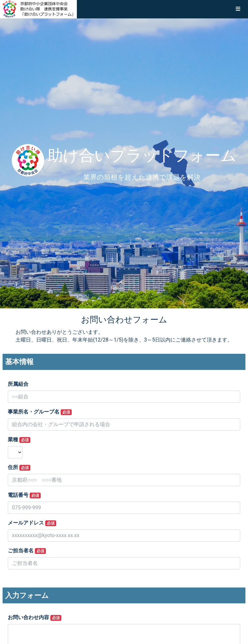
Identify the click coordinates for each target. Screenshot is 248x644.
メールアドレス (32, 523)
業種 (19, 440)
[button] (238, 9)
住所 (19, 467)
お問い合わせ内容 (35, 618)
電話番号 (24, 495)
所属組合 (18, 384)
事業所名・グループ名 (40, 412)
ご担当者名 (27, 551)
